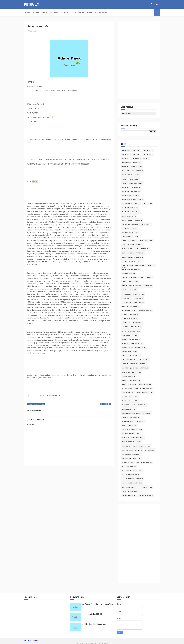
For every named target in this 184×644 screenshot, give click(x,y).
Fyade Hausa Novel (129, 274)
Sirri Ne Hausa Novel (129, 426)
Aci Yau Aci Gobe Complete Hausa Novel (98, 604)
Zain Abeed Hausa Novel (130, 491)
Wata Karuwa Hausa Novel (131, 454)
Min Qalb (143, 364)
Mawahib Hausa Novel (130, 364)
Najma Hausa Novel (129, 376)
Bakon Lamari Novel (129, 216)
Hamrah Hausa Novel (129, 290)
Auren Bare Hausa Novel (130, 175)
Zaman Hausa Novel (129, 495)
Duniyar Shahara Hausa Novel (133, 257)
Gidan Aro (149, 278)
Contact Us (78, 12)
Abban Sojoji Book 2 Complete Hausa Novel (137, 154)
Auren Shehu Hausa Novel (131, 191)
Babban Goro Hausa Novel (131, 204)
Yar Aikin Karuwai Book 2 (131, 475)
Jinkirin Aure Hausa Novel (131, 331)
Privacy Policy (40, 12)
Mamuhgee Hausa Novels (131, 356)
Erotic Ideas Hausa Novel (131, 261)
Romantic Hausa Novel (145, 393)
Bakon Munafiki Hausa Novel (132, 220)
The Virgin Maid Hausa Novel (132, 450)
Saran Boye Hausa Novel (131, 417)
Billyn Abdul (147, 224)
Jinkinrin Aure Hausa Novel (132, 327)
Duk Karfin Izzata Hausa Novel (133, 253)
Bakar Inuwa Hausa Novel (131, 212)
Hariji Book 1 (127, 298)
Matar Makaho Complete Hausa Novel (135, 360)
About (67, 12)
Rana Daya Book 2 (128, 393)
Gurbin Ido (148, 286)
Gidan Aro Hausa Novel (130, 282)
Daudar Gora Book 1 (129, 241)
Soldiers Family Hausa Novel (132, 430)
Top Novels (31, 4)
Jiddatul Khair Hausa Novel (132, 323)
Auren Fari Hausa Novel (130, 179)
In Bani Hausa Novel (129, 311)
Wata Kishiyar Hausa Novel (131, 458)
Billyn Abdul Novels (129, 228)
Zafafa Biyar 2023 (128, 487)
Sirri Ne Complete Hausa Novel (94, 624)
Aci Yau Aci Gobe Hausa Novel (132, 167)
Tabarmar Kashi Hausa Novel (132, 434)
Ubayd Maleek (150, 450)
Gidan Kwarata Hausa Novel (132, 286)
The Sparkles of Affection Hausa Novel (136, 446)
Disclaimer (55, 12)
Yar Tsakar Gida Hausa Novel (132, 483)
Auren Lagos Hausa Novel (131, 187)
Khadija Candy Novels (130, 335)
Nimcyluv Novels (145, 384)
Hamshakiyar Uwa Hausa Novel (133, 294)
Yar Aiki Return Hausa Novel (132, 471)
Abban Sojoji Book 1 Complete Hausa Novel (137, 150)
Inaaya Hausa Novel (145, 311)
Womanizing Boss (128, 463)
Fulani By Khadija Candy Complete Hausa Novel (136, 266)
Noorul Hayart (127, 389)
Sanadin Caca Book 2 (129, 409)
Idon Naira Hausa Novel (130, 306)
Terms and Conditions (98, 12)
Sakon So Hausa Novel (130, 401)
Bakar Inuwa (148, 204)
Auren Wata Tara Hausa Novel (132, 200)
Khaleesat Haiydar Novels (131, 339)
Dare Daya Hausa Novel (36, 404)
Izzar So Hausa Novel (129, 319)
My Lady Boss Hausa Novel (131, 372)
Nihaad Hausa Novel (129, 384)
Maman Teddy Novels (129, 352)
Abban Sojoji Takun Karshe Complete (135, 159)
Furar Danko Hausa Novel (131, 269)
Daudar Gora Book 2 (146, 241)
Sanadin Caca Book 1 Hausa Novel (134, 405)
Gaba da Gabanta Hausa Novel (133, 278)
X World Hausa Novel (145, 463)
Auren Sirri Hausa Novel (130, 196)
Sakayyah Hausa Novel (130, 397)
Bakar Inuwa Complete (130, 208)
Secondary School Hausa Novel (133, 421)
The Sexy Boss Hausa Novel (131, 442)
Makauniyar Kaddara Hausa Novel (134, 348)
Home (28, 12)
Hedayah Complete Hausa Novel (133, 302)
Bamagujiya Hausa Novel (131, 224)
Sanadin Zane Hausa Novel (131, 413)
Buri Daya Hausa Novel (130, 233)
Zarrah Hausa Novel (146, 495)
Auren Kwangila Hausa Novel (132, 183)
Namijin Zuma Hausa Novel (131, 380)
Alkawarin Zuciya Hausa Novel (133, 171)
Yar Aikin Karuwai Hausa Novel (133, 479)
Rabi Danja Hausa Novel (144, 389)
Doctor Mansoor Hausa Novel (133, 245)
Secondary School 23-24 (92, 614)
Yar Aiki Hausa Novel (129, 467)
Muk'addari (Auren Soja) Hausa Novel (135, 368)
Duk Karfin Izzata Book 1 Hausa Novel (135, 249)
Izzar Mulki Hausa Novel (131, 315)
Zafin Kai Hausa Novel (144, 487)
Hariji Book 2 (139, 298)
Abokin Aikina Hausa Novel (131, 163)
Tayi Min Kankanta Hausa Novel (133, 438)
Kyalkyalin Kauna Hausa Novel (133, 343)
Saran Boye (147, 413)
